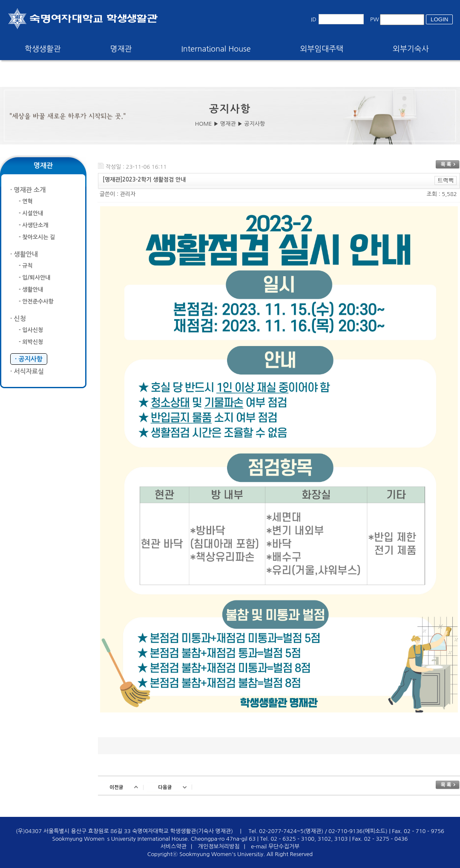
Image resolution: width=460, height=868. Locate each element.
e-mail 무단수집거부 (275, 846)
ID (314, 19)
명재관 (121, 49)
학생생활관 (43, 49)
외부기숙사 (411, 49)
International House (216, 49)
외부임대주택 (322, 49)
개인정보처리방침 (219, 846)
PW (375, 19)
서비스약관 (174, 846)
